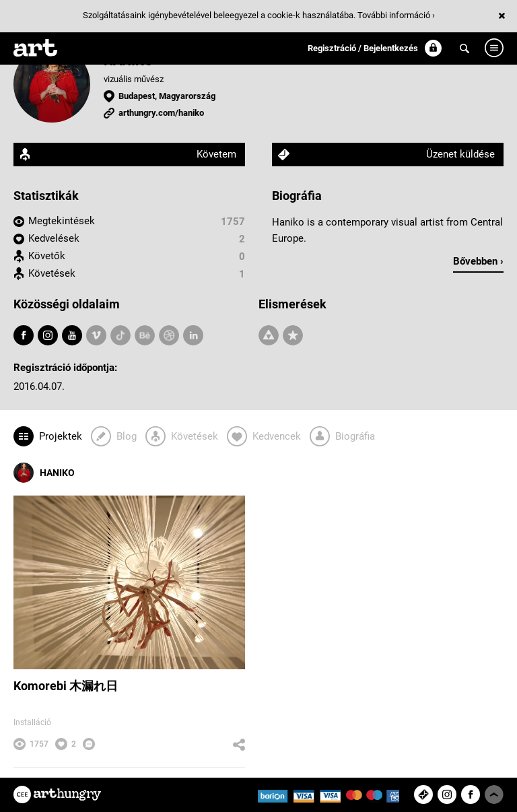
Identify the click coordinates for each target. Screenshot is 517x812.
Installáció (32, 722)
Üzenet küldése (460, 154)
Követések (52, 273)
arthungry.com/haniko (161, 113)
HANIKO (44, 473)
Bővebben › (478, 261)
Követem (216, 154)
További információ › (396, 15)
